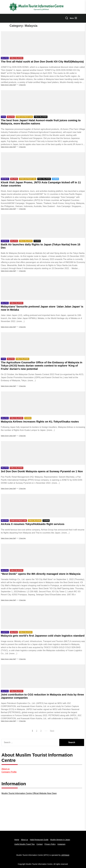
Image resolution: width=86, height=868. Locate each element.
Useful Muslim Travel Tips (24, 844)
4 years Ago (22, 600)
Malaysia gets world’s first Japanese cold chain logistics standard (43, 636)
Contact (40, 844)
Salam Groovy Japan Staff (8, 85)
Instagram (61, 844)
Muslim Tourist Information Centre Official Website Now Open (29, 793)
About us (6, 769)
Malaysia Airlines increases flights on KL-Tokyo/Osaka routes (40, 422)
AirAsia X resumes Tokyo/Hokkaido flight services (33, 524)
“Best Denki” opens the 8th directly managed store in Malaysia (41, 574)
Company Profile (9, 772)
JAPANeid (65, 855)
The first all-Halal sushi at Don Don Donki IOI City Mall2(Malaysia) (42, 62)
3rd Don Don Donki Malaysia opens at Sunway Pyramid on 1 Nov (42, 471)
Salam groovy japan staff (8, 600)
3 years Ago (22, 85)
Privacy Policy (50, 844)
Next (52, 731)
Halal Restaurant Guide (39, 840)
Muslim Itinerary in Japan (60, 840)
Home (17, 840)
